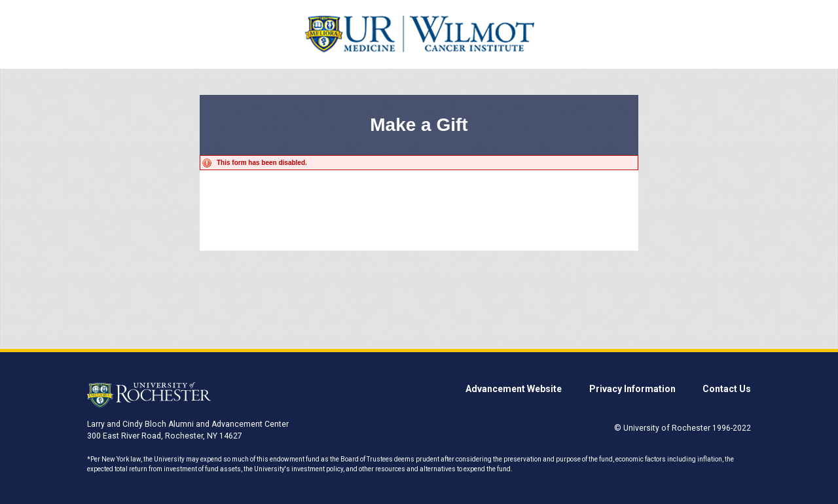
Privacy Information (632, 389)
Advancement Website (514, 389)
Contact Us (727, 389)
